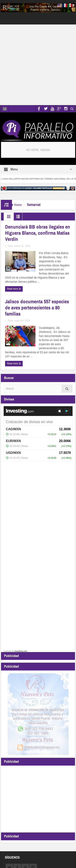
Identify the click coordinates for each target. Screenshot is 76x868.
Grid (9, 218)
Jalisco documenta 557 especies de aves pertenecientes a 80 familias (37, 308)
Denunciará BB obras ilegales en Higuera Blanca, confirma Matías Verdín (38, 233)
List (18, 218)
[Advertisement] (38, 65)
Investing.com (21, 651)
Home (18, 205)
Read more (14, 289)
